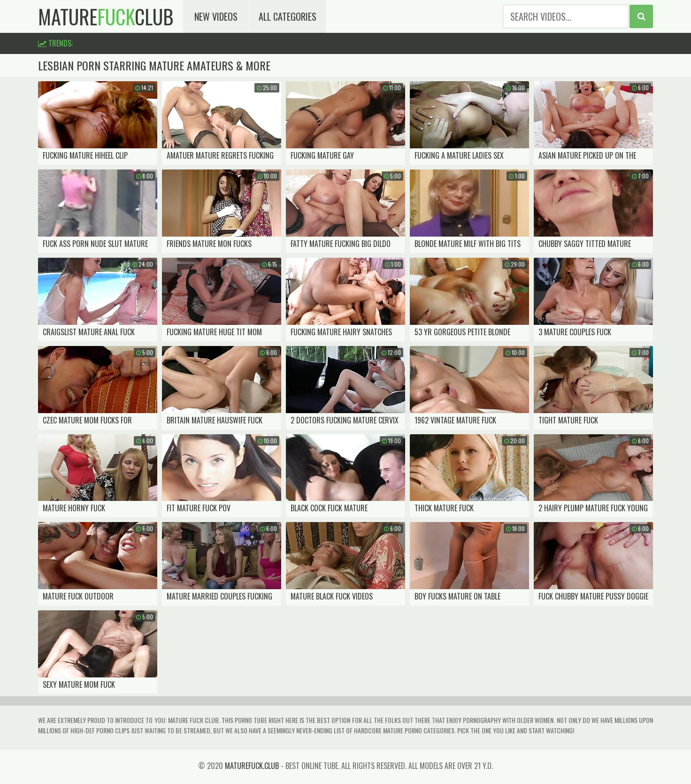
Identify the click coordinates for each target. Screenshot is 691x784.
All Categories (288, 16)
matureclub (106, 16)
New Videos (216, 16)
